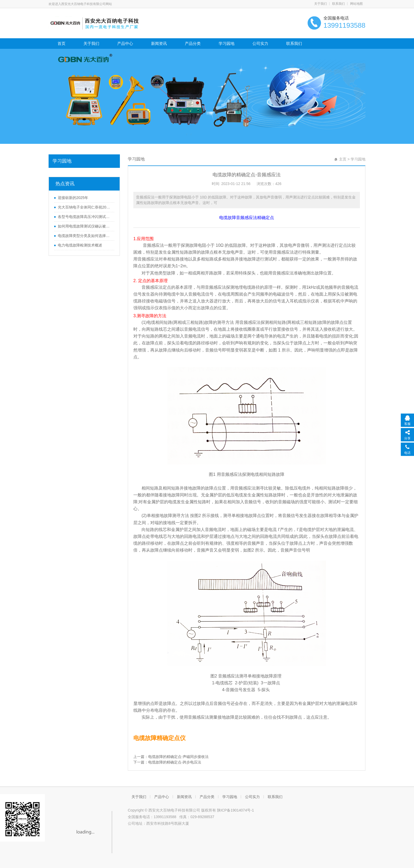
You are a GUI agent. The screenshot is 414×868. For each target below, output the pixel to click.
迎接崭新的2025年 (73, 198)
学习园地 (227, 43)
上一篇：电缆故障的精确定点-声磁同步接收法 (171, 757)
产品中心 (125, 43)
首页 (62, 43)
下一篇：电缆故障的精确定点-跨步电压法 (167, 762)
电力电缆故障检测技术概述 (80, 245)
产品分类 (193, 43)
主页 (343, 159)
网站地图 (356, 4)
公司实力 (260, 43)
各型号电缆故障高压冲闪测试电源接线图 (85, 217)
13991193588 (165, 817)
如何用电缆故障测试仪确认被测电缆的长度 (85, 226)
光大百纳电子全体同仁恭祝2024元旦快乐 (85, 207)
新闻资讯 (159, 43)
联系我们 (338, 4)
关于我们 (321, 4)
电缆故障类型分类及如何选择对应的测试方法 (85, 236)
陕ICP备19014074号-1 (236, 810)
